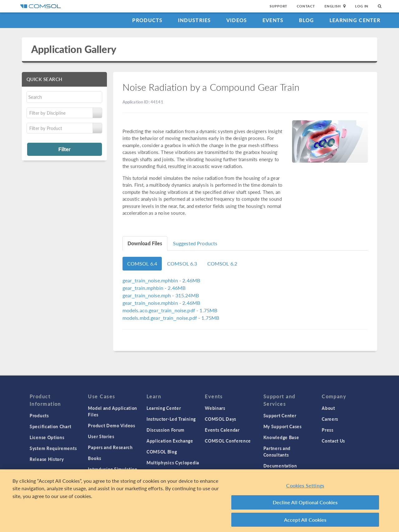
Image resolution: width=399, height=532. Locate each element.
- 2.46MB (161, 280)
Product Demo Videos (111, 425)
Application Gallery (74, 49)
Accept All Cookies (305, 522)
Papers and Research (110, 447)
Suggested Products (195, 243)
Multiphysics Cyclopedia (173, 463)
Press (328, 430)
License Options (47, 437)
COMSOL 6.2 (222, 264)
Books (95, 458)
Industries (195, 20)
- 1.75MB (170, 310)
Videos (237, 20)
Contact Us (333, 441)
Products (147, 20)
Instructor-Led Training (171, 419)
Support (279, 6)
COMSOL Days (221, 419)
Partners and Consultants (277, 451)
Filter (64, 149)
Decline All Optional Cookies (305, 504)
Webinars (215, 408)
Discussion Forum (166, 430)
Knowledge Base (281, 437)
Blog (307, 20)
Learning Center (355, 20)
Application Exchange (170, 441)
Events (273, 20)
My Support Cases (283, 426)
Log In (362, 6)
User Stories (101, 436)
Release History (47, 459)
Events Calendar (222, 430)
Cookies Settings (305, 488)
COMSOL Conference (228, 441)
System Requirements (53, 448)
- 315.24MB (161, 295)
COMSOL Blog (162, 452)
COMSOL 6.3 (182, 264)
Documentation (280, 466)
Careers (330, 419)
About (328, 408)
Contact (306, 6)
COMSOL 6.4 (142, 264)
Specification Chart (50, 426)
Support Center (280, 415)
